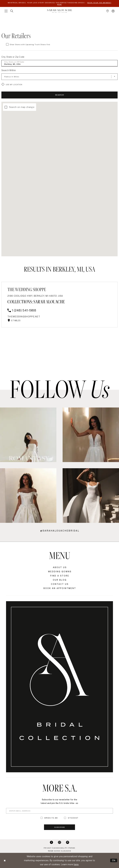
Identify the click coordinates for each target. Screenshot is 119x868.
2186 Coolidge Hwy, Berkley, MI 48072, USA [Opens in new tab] (35, 296)
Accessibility (60, 848)
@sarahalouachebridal (60, 531)
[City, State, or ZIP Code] (59, 63)
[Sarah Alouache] (59, 11)
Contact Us (60, 584)
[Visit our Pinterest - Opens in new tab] (68, 842)
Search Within (9, 70)
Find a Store (60, 576)
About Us (60, 567)
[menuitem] (6, 11)
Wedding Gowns (60, 572)
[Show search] (12, 11)
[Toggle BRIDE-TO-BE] (42, 818)
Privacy (48, 848)
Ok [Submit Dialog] (114, 860)
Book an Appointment (60, 588)
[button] (6, 11)
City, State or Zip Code (13, 57)
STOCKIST (73, 818)
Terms (72, 848)
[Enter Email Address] (59, 811)
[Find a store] (108, 11)
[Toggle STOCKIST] (65, 818)
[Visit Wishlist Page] (113, 11)
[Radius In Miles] (59, 77)
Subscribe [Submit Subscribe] (60, 827)
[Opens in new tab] (24, 317)
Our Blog (60, 580)
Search (60, 95)
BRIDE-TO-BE (51, 818)
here (76, 864)
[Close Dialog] (5, 860)
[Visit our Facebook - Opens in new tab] (51, 842)
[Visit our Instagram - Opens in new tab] (59, 842)
